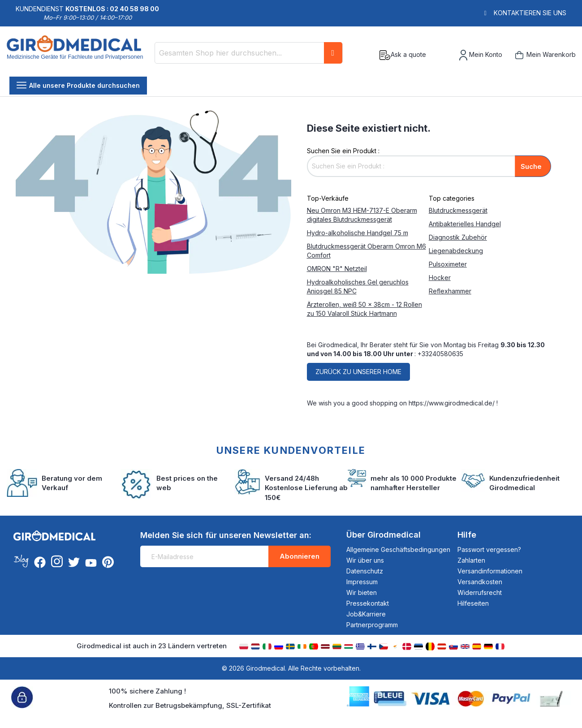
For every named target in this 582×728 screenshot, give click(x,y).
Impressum (362, 582)
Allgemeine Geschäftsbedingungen (398, 549)
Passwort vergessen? (489, 549)
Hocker (440, 278)
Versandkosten (480, 582)
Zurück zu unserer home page (358, 374)
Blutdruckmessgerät (458, 210)
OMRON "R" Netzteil (337, 269)
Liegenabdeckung (456, 251)
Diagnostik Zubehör (458, 237)
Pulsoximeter (448, 264)
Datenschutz (365, 571)
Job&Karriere (366, 614)
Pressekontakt (368, 603)
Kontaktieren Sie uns (530, 13)
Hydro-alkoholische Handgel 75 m (358, 233)
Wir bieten (362, 592)
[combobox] (249, 53)
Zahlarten (471, 560)
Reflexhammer (450, 291)
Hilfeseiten (473, 603)
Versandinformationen (490, 571)
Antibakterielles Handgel (465, 224)
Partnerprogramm (372, 625)
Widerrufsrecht (480, 592)
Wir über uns (365, 560)
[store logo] (77, 55)
